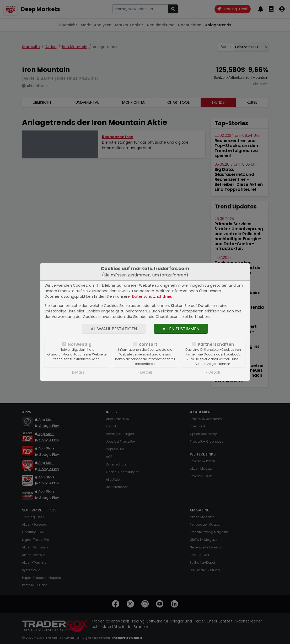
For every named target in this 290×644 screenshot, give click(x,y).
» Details (77, 372)
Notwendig (80, 344)
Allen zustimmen (181, 329)
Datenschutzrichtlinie (152, 296)
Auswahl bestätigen (114, 329)
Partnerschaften (216, 344)
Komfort (148, 344)
